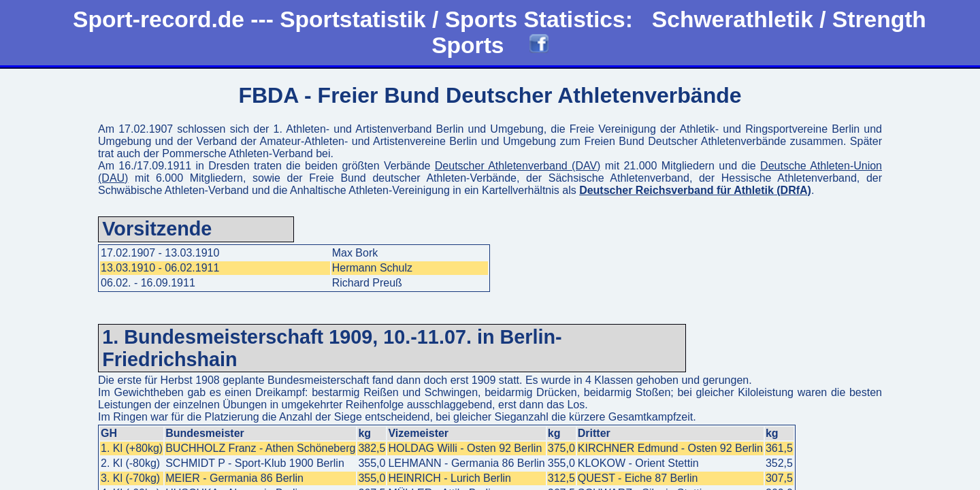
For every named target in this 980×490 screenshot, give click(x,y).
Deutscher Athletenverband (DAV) (518, 166)
